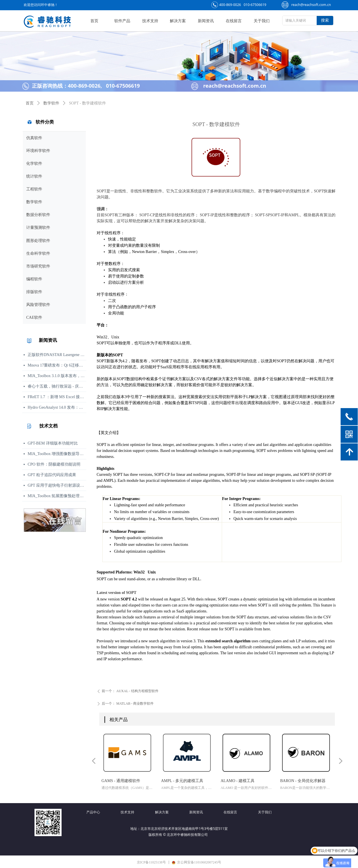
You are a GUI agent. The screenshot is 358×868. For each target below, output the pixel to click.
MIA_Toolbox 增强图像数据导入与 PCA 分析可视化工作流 (57, 454)
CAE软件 (34, 317)
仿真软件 (34, 138)
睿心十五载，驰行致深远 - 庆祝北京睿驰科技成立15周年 (57, 386)
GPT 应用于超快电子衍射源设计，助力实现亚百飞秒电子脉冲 (57, 485)
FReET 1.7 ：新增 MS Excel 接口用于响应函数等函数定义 (57, 397)
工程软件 (34, 189)
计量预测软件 (38, 228)
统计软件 (34, 176)
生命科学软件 (38, 253)
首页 (30, 103)
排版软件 (34, 292)
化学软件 (34, 163)
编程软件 (34, 279)
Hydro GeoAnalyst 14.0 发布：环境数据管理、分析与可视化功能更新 (57, 407)
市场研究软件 (38, 266)
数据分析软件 (38, 215)
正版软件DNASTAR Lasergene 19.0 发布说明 (57, 355)
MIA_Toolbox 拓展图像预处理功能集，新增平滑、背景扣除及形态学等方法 (57, 496)
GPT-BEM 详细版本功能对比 (53, 443)
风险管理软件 (38, 305)
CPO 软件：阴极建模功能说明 (54, 464)
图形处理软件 (38, 241)
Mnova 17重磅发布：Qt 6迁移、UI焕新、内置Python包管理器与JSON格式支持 (57, 365)
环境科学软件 (38, 151)
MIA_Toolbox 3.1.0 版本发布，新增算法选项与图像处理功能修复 (57, 376)
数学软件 (34, 202)
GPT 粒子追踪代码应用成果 (52, 475)
